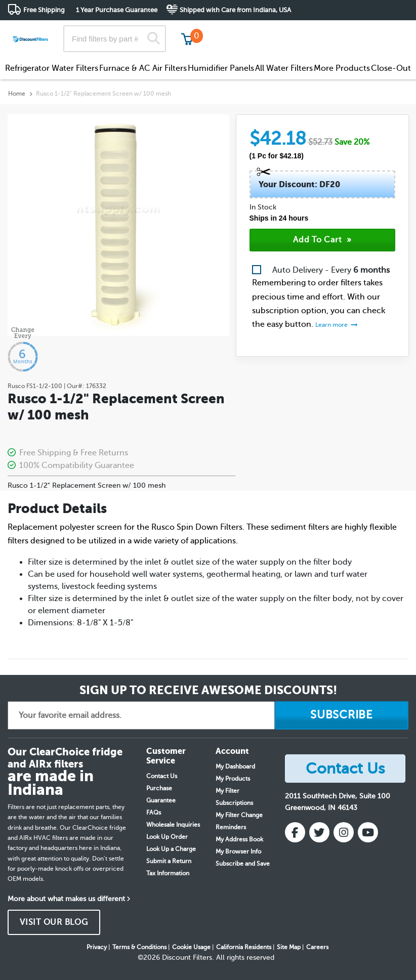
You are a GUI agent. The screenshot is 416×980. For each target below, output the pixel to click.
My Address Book (239, 839)
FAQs (154, 813)
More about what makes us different (66, 899)
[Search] (154, 39)
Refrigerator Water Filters (52, 68)
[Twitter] (319, 832)
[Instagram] (344, 832)
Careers (317, 947)
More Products (342, 68)
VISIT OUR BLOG (54, 922)
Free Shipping (44, 10)
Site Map (289, 947)
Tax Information (168, 873)
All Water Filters (284, 68)
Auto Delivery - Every (331, 270)
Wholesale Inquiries (173, 825)
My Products (233, 779)
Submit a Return (169, 861)
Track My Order (247, 30)
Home (17, 94)
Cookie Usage (191, 947)
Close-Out (391, 68)
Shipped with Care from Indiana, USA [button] (235, 10)
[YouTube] (368, 832)
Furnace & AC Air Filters (143, 68)
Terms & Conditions (139, 947)
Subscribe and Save (243, 864)
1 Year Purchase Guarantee (117, 10)
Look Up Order (167, 837)
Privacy (97, 947)
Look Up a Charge (171, 849)
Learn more (332, 325)
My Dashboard (235, 766)
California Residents (244, 947)
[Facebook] (295, 832)
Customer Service (319, 30)
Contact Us (162, 776)
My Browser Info (238, 851)
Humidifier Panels (221, 68)
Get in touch (387, 31)
